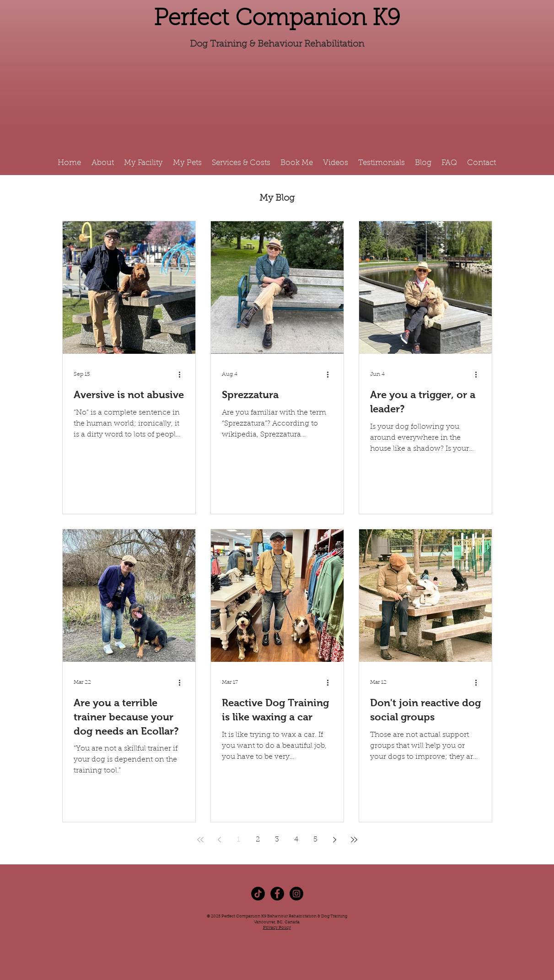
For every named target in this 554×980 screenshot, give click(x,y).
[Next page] (335, 840)
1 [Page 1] (239, 840)
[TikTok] (258, 894)
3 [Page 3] (277, 840)
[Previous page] (220, 840)
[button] (242, 163)
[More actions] (183, 374)
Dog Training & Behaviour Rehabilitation (277, 44)
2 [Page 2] (258, 840)
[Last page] (354, 840)
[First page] (200, 840)
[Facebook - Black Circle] (277, 894)
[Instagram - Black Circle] (296, 894)
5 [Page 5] (315, 840)
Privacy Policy (277, 928)
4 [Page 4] (296, 840)
